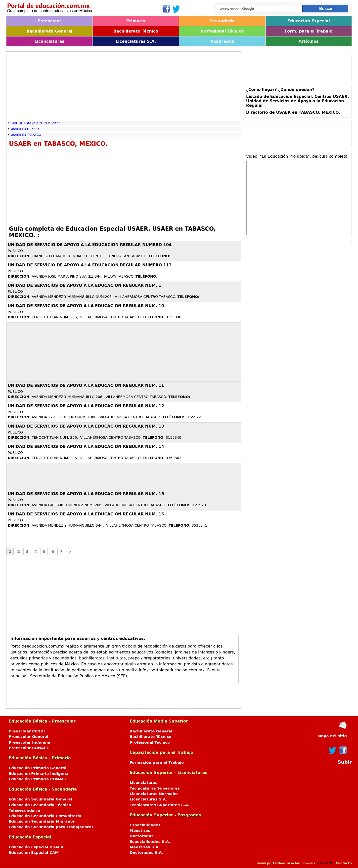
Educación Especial (309, 21)
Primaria (136, 21)
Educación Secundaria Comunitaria (45, 816)
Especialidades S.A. (150, 842)
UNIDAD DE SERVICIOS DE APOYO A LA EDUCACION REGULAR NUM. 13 (86, 426)
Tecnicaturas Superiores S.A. (160, 805)
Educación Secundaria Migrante (42, 821)
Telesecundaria (24, 810)
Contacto (344, 863)
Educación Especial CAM (34, 853)
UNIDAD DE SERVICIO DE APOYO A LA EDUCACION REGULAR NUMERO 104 (90, 245)
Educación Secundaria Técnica (40, 805)
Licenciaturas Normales (154, 794)
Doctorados (142, 836)
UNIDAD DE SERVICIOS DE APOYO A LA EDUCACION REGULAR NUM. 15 (86, 494)
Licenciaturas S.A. (136, 41)
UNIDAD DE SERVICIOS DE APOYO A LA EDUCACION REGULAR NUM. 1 (85, 285)
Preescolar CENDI (27, 731)
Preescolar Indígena (29, 742)
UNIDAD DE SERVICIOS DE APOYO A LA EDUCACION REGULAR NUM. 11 (86, 385)
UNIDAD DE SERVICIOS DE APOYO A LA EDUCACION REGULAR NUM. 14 (86, 447)
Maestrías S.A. (145, 847)
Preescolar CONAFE (29, 748)
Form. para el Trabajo (309, 31)
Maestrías (140, 831)
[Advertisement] (124, 86)
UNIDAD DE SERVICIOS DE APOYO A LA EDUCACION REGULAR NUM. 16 (86, 514)
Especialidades (145, 825)
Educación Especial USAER (36, 847)
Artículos (309, 41)
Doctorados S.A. (147, 853)
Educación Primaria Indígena (39, 774)
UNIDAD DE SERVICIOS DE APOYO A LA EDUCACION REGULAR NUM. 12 (86, 406)
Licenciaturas (49, 41)
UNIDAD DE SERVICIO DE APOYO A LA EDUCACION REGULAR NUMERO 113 (90, 265)
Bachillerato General (49, 31)
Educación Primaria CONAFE (38, 779)
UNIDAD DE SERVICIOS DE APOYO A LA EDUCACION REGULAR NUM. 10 (86, 306)
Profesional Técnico (222, 31)
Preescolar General (28, 737)
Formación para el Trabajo (157, 762)
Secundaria (222, 21)
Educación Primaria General (38, 768)
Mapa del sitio (332, 736)
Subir (345, 762)
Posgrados (222, 41)
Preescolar (49, 21)
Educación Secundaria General (40, 799)
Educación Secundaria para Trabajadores (51, 827)
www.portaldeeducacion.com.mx (286, 863)
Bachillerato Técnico (136, 31)
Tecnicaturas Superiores (155, 788)
